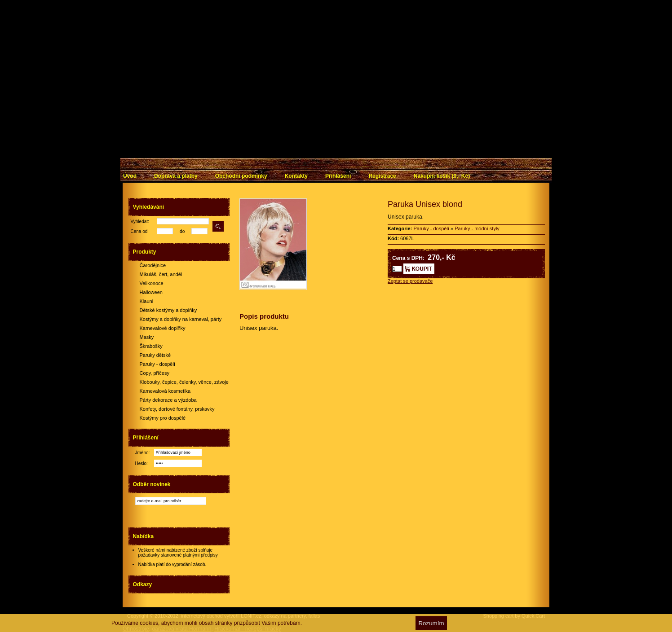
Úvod (130, 176)
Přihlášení (338, 176)
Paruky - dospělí (157, 364)
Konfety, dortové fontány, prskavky (177, 409)
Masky (147, 337)
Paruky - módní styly (477, 228)
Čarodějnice (153, 265)
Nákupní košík (442, 176)
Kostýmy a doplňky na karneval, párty (181, 319)
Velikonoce (152, 283)
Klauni (147, 301)
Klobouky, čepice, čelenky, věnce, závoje (184, 382)
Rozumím (431, 623)
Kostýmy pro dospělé (163, 418)
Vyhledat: (140, 222)
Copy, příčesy (155, 373)
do (182, 231)
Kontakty (296, 176)
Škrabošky (151, 346)
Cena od (139, 231)
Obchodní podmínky (241, 176)
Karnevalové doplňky (163, 328)
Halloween (151, 292)
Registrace (382, 176)
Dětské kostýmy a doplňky (168, 310)
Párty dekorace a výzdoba (168, 400)
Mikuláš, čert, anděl (161, 274)
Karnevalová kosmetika (165, 391)
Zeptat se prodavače (410, 281)
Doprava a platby (176, 176)
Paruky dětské (155, 355)
